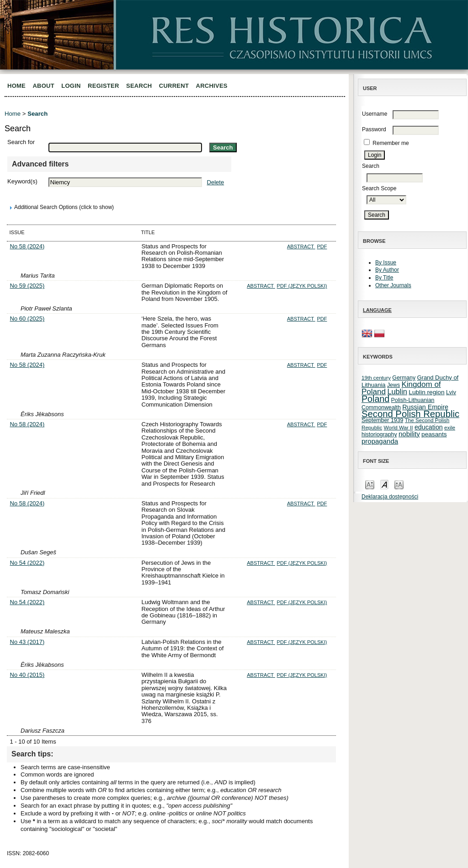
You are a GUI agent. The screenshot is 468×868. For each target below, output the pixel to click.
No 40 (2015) (27, 675)
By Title (384, 278)
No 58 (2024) (27, 246)
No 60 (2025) (27, 319)
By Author (387, 270)
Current (174, 86)
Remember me (391, 143)
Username (375, 114)
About (43, 86)
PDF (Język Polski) (302, 286)
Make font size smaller (370, 484)
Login (71, 86)
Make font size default (384, 484)
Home (16, 86)
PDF (322, 246)
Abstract (301, 246)
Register (104, 86)
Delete (216, 182)
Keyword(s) (22, 181)
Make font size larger (399, 484)
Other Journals (393, 285)
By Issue (386, 263)
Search (139, 86)
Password (374, 129)
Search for (21, 142)
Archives (212, 86)
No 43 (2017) (27, 642)
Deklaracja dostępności (390, 497)
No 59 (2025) (27, 286)
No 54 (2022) (27, 563)
